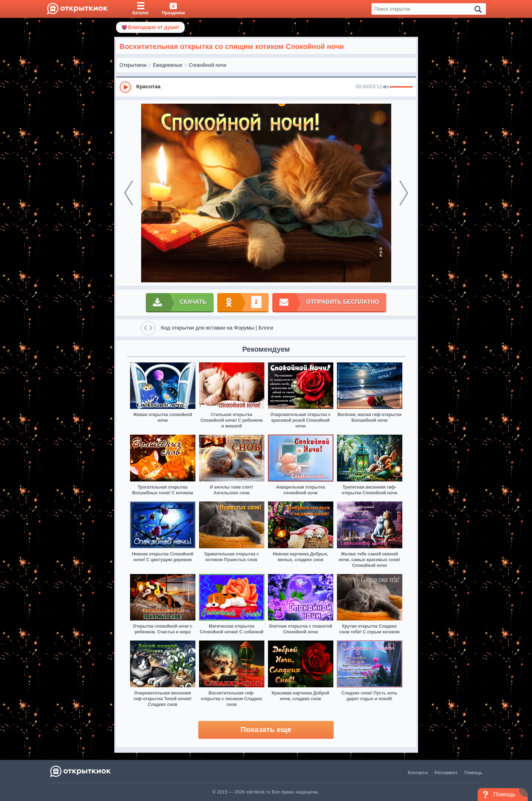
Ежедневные (168, 65)
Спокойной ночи (207, 65)
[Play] (125, 87)
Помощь (473, 773)
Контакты (418, 773)
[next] (404, 193)
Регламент (446, 773)
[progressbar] (401, 87)
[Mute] (386, 87)
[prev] (129, 193)
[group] (266, 87)
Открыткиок (133, 65)
